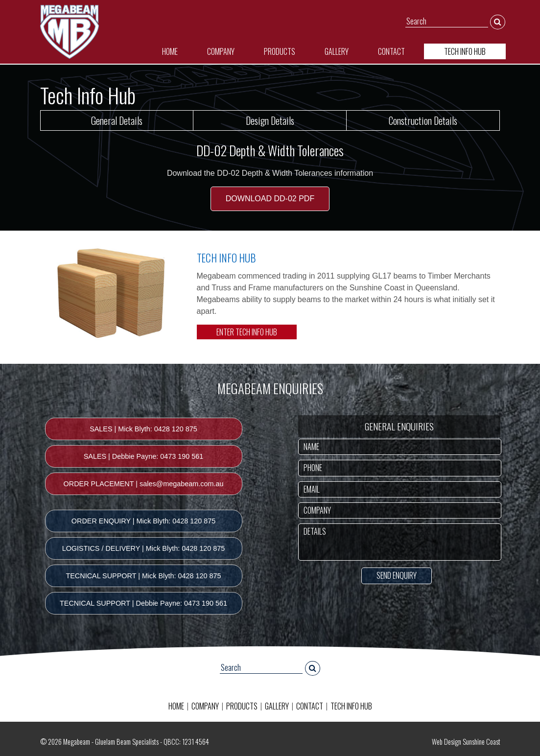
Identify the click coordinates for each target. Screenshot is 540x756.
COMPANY (221, 51)
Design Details (270, 120)
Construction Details (423, 120)
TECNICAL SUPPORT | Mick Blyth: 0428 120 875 (143, 576)
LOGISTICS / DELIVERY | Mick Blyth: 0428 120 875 (144, 548)
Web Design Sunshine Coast (466, 742)
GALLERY (337, 51)
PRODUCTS (280, 51)
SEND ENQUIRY (397, 575)
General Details (117, 120)
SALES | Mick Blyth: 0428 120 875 (143, 429)
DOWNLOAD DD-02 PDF (270, 199)
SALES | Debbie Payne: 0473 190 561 (144, 456)
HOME (170, 51)
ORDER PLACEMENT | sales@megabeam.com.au (144, 484)
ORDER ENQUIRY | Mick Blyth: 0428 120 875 (143, 521)
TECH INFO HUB (465, 51)
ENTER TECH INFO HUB (247, 332)
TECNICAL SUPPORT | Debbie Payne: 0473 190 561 (143, 603)
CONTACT (391, 51)
